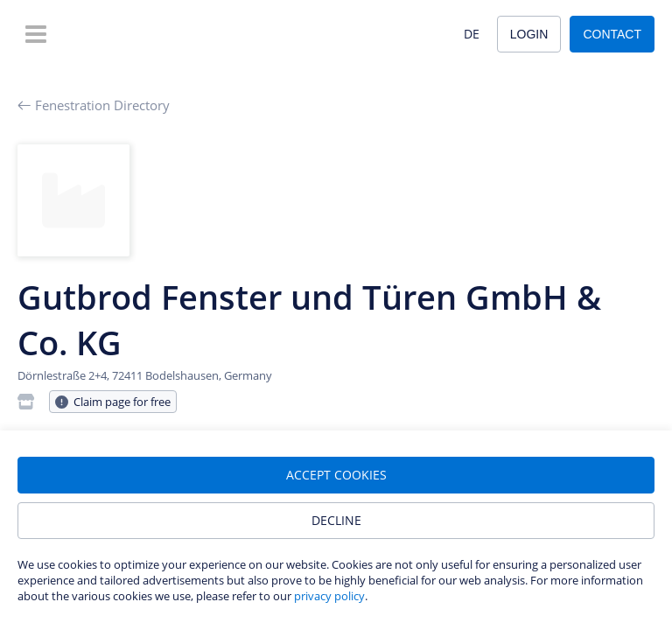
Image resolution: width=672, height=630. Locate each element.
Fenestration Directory (94, 105)
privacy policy (329, 596)
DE (472, 34)
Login (529, 34)
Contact (612, 34)
